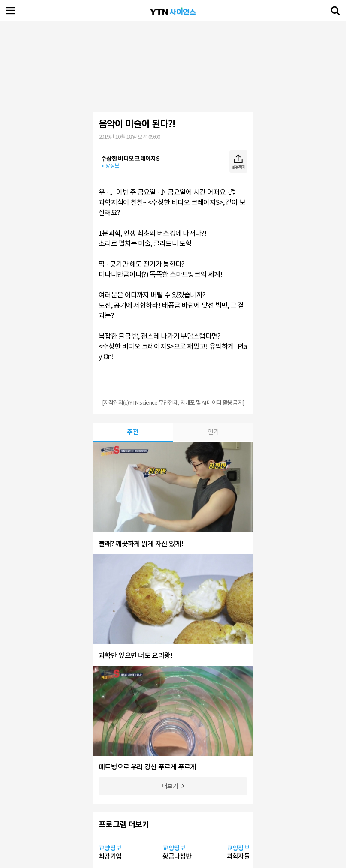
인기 (213, 432)
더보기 (170, 786)
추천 (133, 432)
